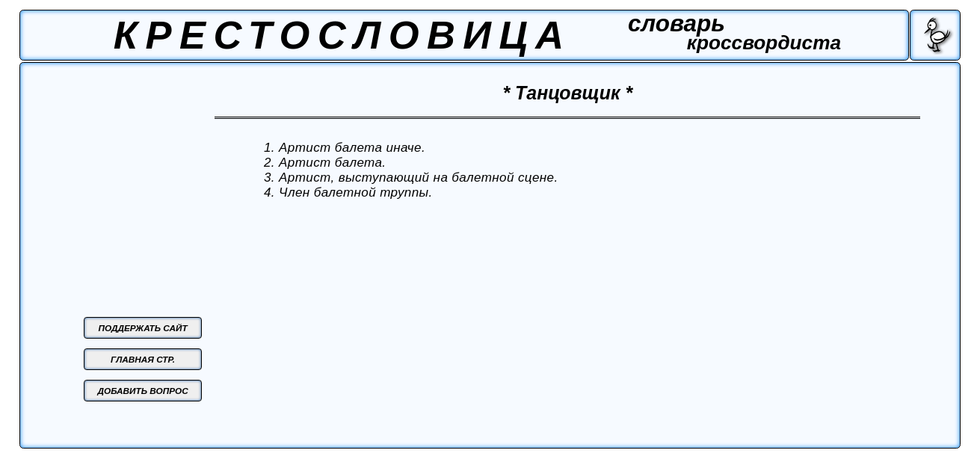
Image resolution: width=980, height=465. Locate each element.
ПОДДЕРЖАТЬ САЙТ (142, 328)
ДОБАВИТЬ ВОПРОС (142, 391)
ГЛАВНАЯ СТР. (143, 359)
